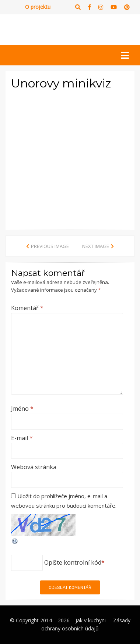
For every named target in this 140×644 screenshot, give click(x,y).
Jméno (22, 409)
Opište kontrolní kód (73, 562)
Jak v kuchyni (91, 620)
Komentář (27, 308)
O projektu (38, 7)
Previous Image (50, 246)
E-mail (22, 438)
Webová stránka (34, 467)
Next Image (96, 246)
